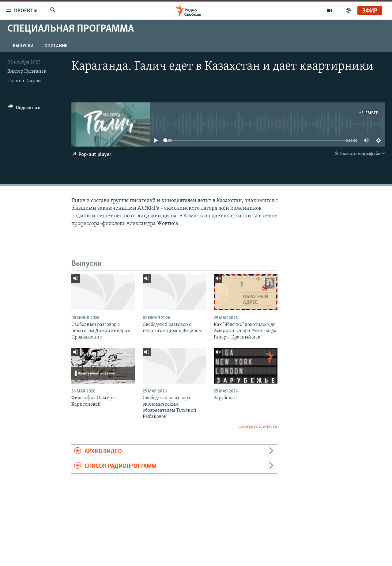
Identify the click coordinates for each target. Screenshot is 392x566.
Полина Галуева (24, 81)
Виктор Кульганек (27, 71)
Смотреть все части (258, 427)
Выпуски (23, 46)
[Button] (24, 109)
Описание (56, 46)
